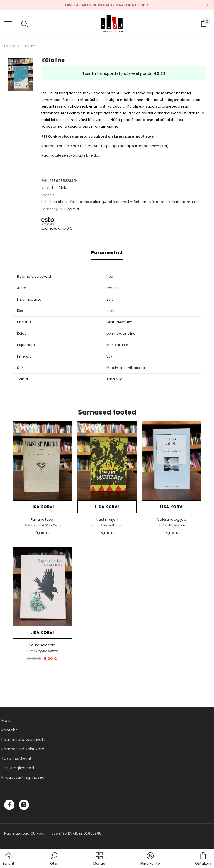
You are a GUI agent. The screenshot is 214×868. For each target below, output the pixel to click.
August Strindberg (47, 525)
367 (110, 356)
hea (110, 276)
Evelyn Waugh (112, 525)
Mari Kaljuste (117, 345)
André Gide (177, 525)
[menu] (8, 24)
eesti (110, 311)
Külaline (29, 46)
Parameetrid (107, 253)
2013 (110, 299)
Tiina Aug (115, 379)
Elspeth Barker (47, 651)
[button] (54, 859)
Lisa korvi (42, 507)
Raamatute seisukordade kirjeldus (71, 155)
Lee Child (60, 188)
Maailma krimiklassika (126, 368)
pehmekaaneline (121, 333)
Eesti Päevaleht (119, 322)
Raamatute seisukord (23, 749)
